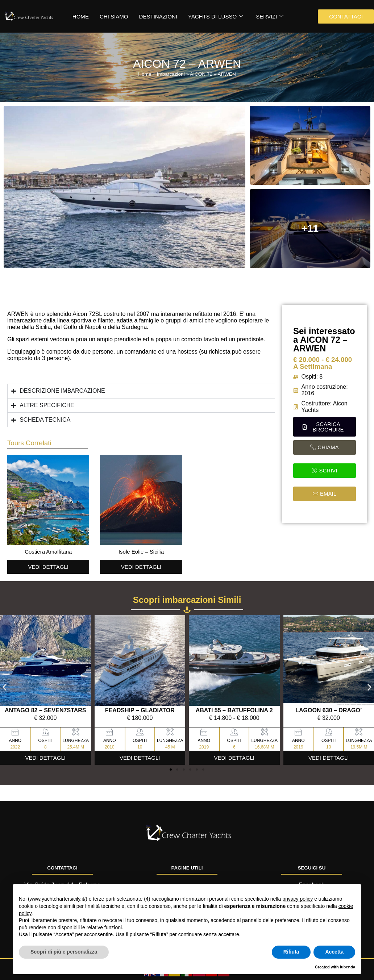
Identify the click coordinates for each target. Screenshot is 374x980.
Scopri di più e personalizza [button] (64, 952)
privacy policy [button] (298, 899)
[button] (325, 427)
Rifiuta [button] (291, 952)
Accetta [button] (334, 952)
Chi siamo (114, 16)
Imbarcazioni (171, 74)
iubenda (348, 967)
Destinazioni (158, 16)
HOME (81, 16)
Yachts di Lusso (215, 16)
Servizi (269, 16)
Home (145, 74)
